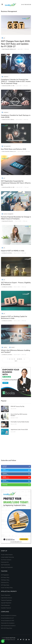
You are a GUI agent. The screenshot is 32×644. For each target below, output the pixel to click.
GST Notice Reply (5, 585)
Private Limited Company (7, 555)
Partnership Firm (5, 562)
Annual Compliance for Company (9, 615)
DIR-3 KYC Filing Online (7, 628)
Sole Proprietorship (5, 565)
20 (19, 359)
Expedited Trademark (6, 608)
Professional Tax (5, 583)
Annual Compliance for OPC (8, 621)
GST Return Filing (5, 577)
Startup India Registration (7, 567)
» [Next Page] (24, 359)
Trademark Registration (6, 600)
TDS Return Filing (5, 580)
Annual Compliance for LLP (7, 618)
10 (18, 359)
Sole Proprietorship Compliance (8, 626)
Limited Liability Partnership (7, 557)
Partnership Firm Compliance (8, 623)
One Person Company (6, 560)
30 (21, 359)
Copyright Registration (6, 603)
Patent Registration (5, 605)
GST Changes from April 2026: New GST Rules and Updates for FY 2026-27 (16, 44)
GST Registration (5, 575)
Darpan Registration (6, 595)
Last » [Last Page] (16, 361)
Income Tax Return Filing (7, 588)
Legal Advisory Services (7, 598)
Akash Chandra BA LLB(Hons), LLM (9, 49)
